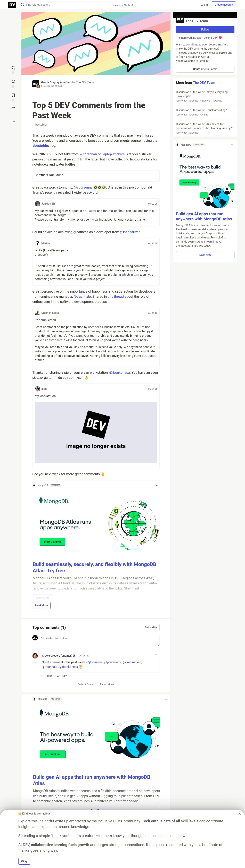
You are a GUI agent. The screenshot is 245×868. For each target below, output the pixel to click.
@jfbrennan (88, 154)
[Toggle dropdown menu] (157, 485)
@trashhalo (82, 297)
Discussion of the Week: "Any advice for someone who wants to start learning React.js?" (205, 129)
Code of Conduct (87, 684)
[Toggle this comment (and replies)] (35, 662)
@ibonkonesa (120, 373)
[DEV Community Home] (12, 5)
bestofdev (40, 125)
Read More (41, 605)
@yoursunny (83, 187)
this (125, 187)
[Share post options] (13, 121)
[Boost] (13, 109)
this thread (116, 297)
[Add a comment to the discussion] (99, 641)
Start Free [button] (205, 255)
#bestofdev (41, 146)
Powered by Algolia (122, 5)
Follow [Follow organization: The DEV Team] (205, 30)
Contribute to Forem (205, 69)
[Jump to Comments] (13, 83)
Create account (224, 5)
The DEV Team (85, 82)
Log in (204, 5)
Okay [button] (24, 861)
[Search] (23, 5)
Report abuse (107, 684)
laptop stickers (114, 154)
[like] (47, 676)
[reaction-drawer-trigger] (13, 70)
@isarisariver (130, 232)
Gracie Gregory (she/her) (56, 82)
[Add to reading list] (13, 97)
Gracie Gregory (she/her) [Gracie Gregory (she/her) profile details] (57, 656)
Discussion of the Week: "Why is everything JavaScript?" (205, 96)
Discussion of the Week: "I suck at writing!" (205, 113)
